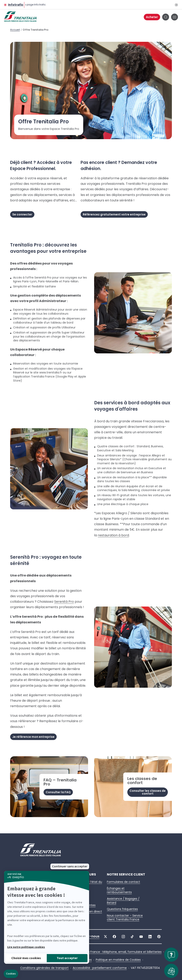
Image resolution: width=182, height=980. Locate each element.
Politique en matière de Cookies (118, 960)
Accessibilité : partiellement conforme (100, 968)
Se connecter (22, 214)
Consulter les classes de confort (148, 792)
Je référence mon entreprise (33, 737)
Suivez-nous (89, 936)
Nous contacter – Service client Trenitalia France (125, 918)
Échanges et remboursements (119, 890)
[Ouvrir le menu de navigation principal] (175, 17)
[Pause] (176, 5)
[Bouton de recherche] (166, 17)
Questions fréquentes (122, 909)
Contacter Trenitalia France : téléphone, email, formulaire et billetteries (111, 952)
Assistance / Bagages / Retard (123, 901)
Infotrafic (16, 5)
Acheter (152, 17)
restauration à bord (113, 535)
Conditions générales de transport (44, 968)
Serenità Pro (64, 602)
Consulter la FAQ (58, 792)
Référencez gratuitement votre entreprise (114, 214)
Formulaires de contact (123, 882)
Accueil (15, 30)
